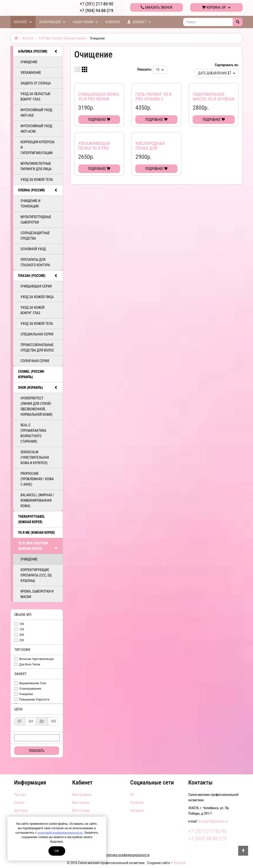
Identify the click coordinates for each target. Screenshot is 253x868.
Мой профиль (82, 795)
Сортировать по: (227, 65)
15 (160, 70)
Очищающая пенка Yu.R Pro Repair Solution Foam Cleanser (99, 102)
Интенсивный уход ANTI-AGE (36, 113)
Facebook (137, 803)
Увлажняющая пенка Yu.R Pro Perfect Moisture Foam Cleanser (96, 151)
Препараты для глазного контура (35, 262)
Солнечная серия (35, 361)
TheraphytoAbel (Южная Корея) (32, 519)
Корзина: (216, 7)
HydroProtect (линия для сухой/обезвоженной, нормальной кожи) (36, 406)
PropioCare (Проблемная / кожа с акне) (37, 479)
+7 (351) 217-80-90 (96, 4)
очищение (26, 694)
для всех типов (30, 664)
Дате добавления (217, 73)
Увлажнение (31, 73)
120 (22, 629)
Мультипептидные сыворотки (36, 220)
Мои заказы (81, 803)
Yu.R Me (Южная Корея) (36, 533)
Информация (52, 22)
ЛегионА (180, 863)
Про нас (20, 795)
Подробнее (99, 120)
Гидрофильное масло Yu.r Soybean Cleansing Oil (214, 99)
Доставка (21, 810)
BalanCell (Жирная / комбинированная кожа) (37, 500)
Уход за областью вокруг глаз (35, 97)
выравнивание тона (33, 683)
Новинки (113, 22)
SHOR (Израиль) (38, 388)
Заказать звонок (157, 7)
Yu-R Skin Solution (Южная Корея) (62, 38)
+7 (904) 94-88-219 (96, 10)
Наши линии (85, 22)
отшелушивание (30, 689)
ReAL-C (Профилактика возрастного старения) (33, 433)
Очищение (29, 62)
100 (22, 624)
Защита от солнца (36, 83)
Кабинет (139, 22)
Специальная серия (37, 334)
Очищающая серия (36, 286)
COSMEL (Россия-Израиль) (32, 374)
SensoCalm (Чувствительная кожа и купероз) (35, 457)
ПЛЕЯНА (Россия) (38, 190)
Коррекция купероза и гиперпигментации (38, 147)
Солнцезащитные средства (35, 236)
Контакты (200, 783)
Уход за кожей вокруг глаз (32, 310)
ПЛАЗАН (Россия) (38, 276)
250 (22, 640)
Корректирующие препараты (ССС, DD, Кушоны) (36, 575)
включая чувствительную (37, 659)
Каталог (23, 22)
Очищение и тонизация (30, 204)
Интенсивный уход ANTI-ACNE (36, 129)
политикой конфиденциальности (60, 833)
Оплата (19, 803)
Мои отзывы (81, 810)
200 (22, 635)
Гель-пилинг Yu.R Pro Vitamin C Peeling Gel (153, 99)
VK (132, 795)
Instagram (137, 810)
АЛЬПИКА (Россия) (38, 51)
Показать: (145, 69)
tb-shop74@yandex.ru (213, 821)
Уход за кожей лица (37, 297)
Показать (37, 751)
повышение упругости (34, 699)
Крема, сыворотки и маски (37, 594)
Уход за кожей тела (37, 180)
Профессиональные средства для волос (37, 348)
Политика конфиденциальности (126, 855)
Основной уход (33, 249)
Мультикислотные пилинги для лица (36, 166)
